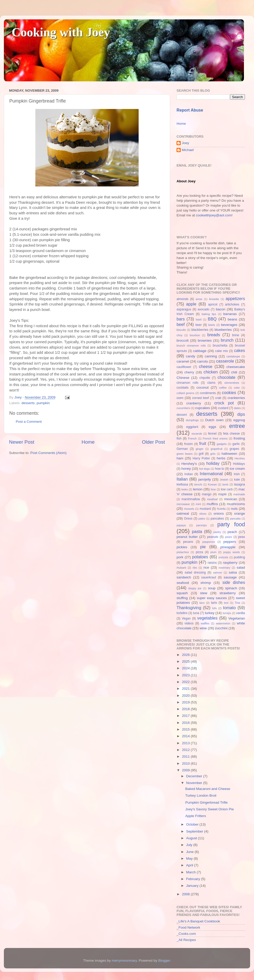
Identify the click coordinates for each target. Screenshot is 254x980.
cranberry (194, 403)
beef (181, 324)
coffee (223, 388)
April (190, 865)
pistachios (183, 552)
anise (199, 299)
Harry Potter (201, 458)
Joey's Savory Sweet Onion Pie (210, 809)
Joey (185, 143)
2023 (186, 675)
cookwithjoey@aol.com (214, 215)
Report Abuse (190, 110)
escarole (197, 434)
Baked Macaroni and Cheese (208, 789)
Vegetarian (237, 618)
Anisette (214, 299)
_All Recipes (186, 940)
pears (229, 537)
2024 (186, 668)
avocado (203, 309)
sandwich (184, 577)
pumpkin (43, 403)
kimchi (198, 484)
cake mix (222, 351)
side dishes (234, 582)
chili (234, 372)
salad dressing (195, 573)
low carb (227, 489)
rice (206, 567)
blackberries (200, 330)
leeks (185, 489)
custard (223, 408)
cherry (189, 372)
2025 (186, 661)
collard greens (185, 393)
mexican (231, 499)
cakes (240, 350)
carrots (203, 361)
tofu (215, 608)
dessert (182, 415)
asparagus (184, 309)
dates (237, 408)
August (192, 838)
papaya (181, 525)
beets (212, 325)
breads (214, 335)
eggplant (192, 427)
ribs (195, 568)
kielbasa (182, 484)
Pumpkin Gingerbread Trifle (207, 802)
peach (232, 532)
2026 (186, 655)
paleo (202, 519)
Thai (237, 603)
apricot (213, 304)
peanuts (213, 537)
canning (211, 356)
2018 (186, 709)
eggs (212, 427)
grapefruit (217, 449)
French (192, 438)
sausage (230, 577)
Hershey (240, 458)
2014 (186, 736)
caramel (183, 361)
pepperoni (209, 542)
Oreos (188, 519)
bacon (221, 309)
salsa (233, 572)
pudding (239, 557)
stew (204, 593)
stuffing (182, 598)
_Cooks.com (186, 934)
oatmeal (183, 513)
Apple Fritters (196, 816)
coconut (203, 387)
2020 (186, 696)
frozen (188, 444)
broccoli (183, 340)
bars (181, 319)
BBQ (212, 319)
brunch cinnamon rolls (191, 346)
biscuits (181, 330)
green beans (185, 454)
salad (241, 567)
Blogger (164, 961)
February (194, 879)
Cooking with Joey (61, 32)
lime (213, 489)
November (195, 783)
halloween (229, 454)
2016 (186, 723)
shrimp (206, 583)
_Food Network (188, 927)
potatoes (200, 557)
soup (212, 588)
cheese (205, 366)
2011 (186, 756)
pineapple (228, 547)
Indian (189, 474)
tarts (214, 603)
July (190, 845)
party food (231, 524)
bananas (230, 314)
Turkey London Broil (201, 795)
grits (213, 454)
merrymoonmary (124, 961)
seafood (183, 583)
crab (218, 398)
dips (241, 414)
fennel (212, 434)
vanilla (241, 613)
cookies (229, 393)
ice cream (237, 469)
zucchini (221, 628)
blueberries (223, 330)
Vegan (186, 618)
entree (237, 426)
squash (182, 593)
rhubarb (181, 568)
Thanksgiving (189, 608)
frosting (239, 438)
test (226, 603)
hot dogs (204, 469)
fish (179, 438)
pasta (197, 531)
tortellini (182, 613)
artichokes (232, 304)
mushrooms (236, 504)
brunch (227, 340)
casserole (225, 361)
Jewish (224, 480)
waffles (205, 623)
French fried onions (215, 438)
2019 (186, 702)
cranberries (236, 398)
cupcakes (203, 408)
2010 (186, 763)
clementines (232, 383)
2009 (186, 770)
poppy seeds (232, 552)
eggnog (239, 420)
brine (236, 335)
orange (240, 513)
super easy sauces (212, 598)
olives (203, 514)
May (190, 859)
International (211, 474)
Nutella (221, 509)
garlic (236, 444)
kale (237, 480)
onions (219, 513)
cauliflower (184, 367)
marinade (239, 494)
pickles (182, 547)
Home (88, 442)
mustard (205, 509)
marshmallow (191, 499)
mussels (189, 509)
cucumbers (183, 408)
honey (186, 469)
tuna (196, 613)
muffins (212, 504)
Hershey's (189, 464)
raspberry (230, 563)
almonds (182, 299)
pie (203, 547)
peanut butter (187, 537)
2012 (186, 750)
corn (180, 398)
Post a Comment (29, 422)
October (193, 824)
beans (232, 319)
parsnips (201, 525)
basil (199, 319)
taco (202, 603)
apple (191, 304)
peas (242, 537)
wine (203, 628)
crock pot (224, 403)
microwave (183, 504)
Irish (237, 474)
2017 (186, 716)
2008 (186, 894)
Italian (182, 479)
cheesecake (236, 367)
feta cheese (231, 434)
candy (190, 356)
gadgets (222, 444)
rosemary (224, 568)
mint (198, 504)
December (195, 776)
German (182, 449)
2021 (186, 689)
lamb (225, 484)
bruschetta (220, 346)
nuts (234, 509)
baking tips (209, 314)
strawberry (228, 593)
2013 (186, 743)
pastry (217, 532)
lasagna (240, 484)
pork (180, 557)
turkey (210, 613)
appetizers (235, 299)
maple (222, 494)
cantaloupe (233, 356)
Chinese (183, 378)
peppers (230, 542)
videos (189, 623)
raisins (212, 563)
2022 (186, 682)
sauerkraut (209, 577)
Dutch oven (214, 420)
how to (219, 469)
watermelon (223, 623)
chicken (211, 372)
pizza (199, 552)
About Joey (186, 181)
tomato (229, 608)
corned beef (200, 398)
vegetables (207, 618)
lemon (198, 489)
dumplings (192, 420)
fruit (203, 443)
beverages (229, 325)
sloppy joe (195, 588)
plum (213, 552)
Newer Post (22, 442)
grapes (234, 449)
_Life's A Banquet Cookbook (198, 921)
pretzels (223, 557)
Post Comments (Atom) (49, 453)
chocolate (227, 377)
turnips (227, 613)
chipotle (205, 378)
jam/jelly (205, 479)
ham (180, 458)
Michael (188, 150)
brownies (205, 340)
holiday (213, 463)
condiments (208, 393)
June (190, 852)
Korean (212, 484)
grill (201, 454)
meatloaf (212, 499)
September (195, 831)
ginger (200, 449)
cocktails (183, 388)
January (193, 886)
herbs (221, 458)
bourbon (195, 335)
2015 (186, 729)
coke (237, 388)
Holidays (239, 464)
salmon (217, 573)
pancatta (235, 519)
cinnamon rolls (188, 383)
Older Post (153, 442)
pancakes (217, 519)
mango (207, 494)
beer (199, 325)
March (191, 872)
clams (211, 383)
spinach (231, 588)
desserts (28, 403)
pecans (188, 542)
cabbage (200, 351)
